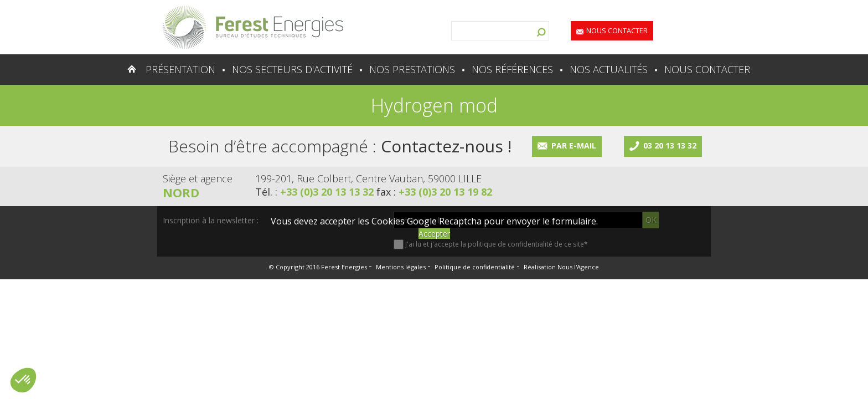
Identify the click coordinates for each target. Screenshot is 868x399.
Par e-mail (574, 145)
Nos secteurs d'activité (292, 69)
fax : (434, 192)
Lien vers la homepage (253, 27)
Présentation (180, 69)
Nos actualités (609, 69)
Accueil (110, 69)
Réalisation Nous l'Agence (561, 267)
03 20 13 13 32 (670, 145)
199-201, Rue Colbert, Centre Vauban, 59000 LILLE (368, 178)
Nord (181, 192)
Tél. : (316, 192)
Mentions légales (401, 267)
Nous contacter (617, 30)
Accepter (434, 234)
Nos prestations (412, 69)
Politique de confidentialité (475, 267)
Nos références (512, 69)
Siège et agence (198, 178)
